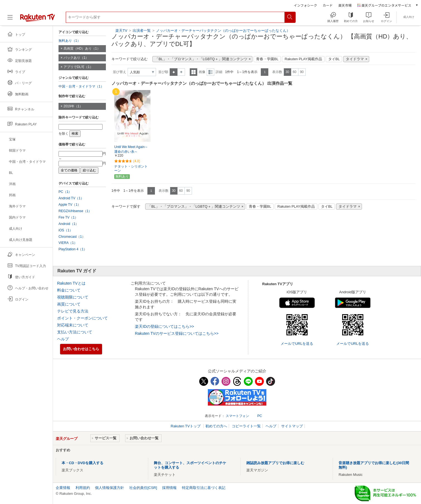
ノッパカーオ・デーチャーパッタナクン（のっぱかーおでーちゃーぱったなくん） (223, 31)
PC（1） (65, 192)
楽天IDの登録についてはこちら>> (164, 326)
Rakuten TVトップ (186, 426)
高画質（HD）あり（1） (82, 49)
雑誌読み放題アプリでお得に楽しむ (275, 463)
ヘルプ (63, 339)
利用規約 (83, 488)
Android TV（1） (71, 198)
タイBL (334, 59)
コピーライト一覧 (246, 426)
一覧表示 (194, 72)
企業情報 (63, 488)
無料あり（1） (70, 41)
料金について (69, 290)
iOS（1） (66, 230)
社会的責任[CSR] (143, 488)
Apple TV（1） (70, 205)
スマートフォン (237, 416)
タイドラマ (355, 59)
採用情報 (169, 488)
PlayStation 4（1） (73, 249)
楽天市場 (345, 5)
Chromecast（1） (72, 237)
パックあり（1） (76, 58)
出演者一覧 (142, 31)
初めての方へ (216, 426)
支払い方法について (75, 332)
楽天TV (121, 31)
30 (287, 72)
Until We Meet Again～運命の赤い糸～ (131, 149)
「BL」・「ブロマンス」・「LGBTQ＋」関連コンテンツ (201, 59)
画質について (69, 304)
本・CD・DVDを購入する (82, 463)
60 (294, 72)
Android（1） (69, 224)
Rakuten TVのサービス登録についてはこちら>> (177, 333)
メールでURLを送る (297, 344)
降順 (181, 72)
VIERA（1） (68, 243)
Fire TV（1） (68, 217)
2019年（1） (73, 106)
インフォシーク (305, 5)
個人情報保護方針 (109, 488)
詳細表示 (210, 72)
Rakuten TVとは (71, 283)
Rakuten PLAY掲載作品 (303, 59)
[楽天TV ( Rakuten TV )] (37, 19)
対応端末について (73, 325)
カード (328, 5)
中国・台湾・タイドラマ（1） (81, 86)
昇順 (174, 72)
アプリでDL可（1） (78, 67)
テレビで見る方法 (73, 311)
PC (260, 416)
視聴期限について (73, 297)
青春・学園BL (267, 59)
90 (302, 72)
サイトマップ (292, 426)
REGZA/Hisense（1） (75, 211)
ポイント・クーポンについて (82, 318)
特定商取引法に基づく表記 (204, 488)
